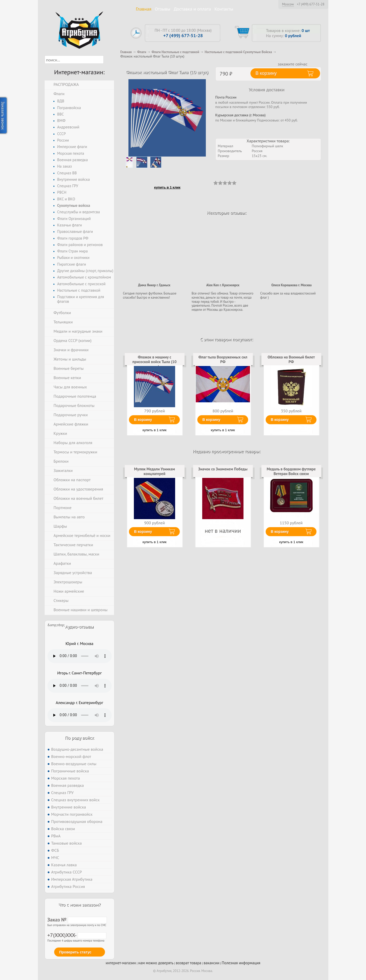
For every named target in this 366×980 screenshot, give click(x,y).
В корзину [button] (266, 73)
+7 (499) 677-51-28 (311, 4)
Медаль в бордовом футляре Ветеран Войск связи (291, 471)
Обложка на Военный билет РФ (291, 359)
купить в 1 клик (167, 187)
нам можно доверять (156, 963)
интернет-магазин (121, 963)
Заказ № (77, 920)
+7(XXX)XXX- (77, 935)
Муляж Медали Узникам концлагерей (154, 471)
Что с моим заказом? (79, 905)
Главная (144, 9)
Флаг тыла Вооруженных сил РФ (223, 359)
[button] (108, 60)
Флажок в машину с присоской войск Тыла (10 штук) (154, 362)
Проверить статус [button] (75, 952)
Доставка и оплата (192, 9)
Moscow (288, 4)
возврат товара (189, 963)
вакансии (212, 963)
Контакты (224, 9)
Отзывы (162, 9)
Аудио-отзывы (80, 627)
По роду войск (79, 738)
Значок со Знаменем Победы (223, 469)
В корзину (143, 420)
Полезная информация (241, 963)
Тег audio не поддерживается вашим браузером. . (80, 656)
